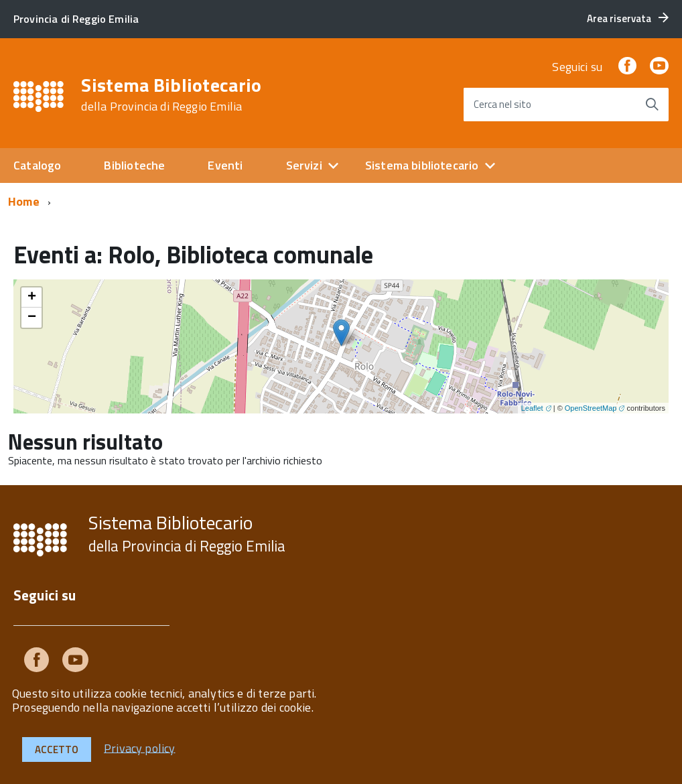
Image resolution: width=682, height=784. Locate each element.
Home (24, 201)
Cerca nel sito (502, 104)
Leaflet (532, 408)
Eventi (225, 165)
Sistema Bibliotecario (171, 94)
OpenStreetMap (591, 408)
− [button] (32, 318)
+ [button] (32, 298)
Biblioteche (134, 165)
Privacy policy (140, 747)
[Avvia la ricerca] (652, 105)
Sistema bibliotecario (422, 165)
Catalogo (37, 165)
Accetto (57, 749)
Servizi (304, 165)
